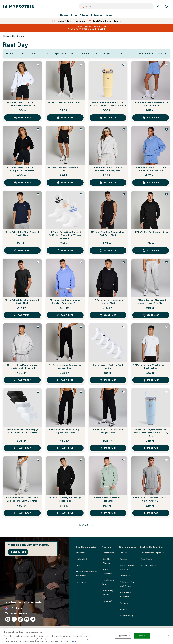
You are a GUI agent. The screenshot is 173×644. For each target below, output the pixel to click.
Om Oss (124, 553)
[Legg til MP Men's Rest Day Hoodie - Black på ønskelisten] (166, 194)
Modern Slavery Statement (127, 567)
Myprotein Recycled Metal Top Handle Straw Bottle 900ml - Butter (108, 104)
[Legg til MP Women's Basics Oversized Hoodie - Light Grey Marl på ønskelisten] (124, 129)
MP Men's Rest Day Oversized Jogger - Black (108, 431)
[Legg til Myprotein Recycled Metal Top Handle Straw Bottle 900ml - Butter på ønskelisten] (124, 65)
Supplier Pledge (127, 616)
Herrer (74, 15)
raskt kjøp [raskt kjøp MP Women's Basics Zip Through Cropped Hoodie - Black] (22, 183)
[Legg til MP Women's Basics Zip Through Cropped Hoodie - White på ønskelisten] (38, 65)
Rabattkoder (147, 559)
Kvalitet (123, 559)
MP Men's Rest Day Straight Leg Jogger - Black (65, 366)
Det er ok (142, 636)
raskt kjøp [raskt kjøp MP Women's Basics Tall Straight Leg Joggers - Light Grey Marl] (22, 513)
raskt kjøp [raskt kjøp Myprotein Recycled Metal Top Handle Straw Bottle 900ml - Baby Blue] (151, 448)
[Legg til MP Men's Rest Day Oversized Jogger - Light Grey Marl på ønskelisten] (166, 262)
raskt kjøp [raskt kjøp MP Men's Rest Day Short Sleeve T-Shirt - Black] (22, 315)
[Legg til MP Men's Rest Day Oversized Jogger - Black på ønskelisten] (124, 392)
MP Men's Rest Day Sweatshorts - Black (65, 169)
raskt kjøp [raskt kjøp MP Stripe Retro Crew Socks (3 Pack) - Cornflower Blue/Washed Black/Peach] (65, 250)
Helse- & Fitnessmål (107, 572)
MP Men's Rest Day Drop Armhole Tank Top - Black (108, 234)
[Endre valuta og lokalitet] (35, 608)
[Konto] (158, 6)
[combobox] (116, 6)
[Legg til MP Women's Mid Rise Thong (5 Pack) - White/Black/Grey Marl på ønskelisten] (38, 392)
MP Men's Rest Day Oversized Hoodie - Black (108, 302)
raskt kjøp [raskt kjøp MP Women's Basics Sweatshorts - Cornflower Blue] (151, 118)
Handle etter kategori (108, 582)
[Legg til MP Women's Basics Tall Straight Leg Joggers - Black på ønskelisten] (81, 392)
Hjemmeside (9, 36)
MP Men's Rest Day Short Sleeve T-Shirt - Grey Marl (151, 499)
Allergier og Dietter (108, 593)
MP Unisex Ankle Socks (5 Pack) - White (108, 366)
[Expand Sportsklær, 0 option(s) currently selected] (64, 54)
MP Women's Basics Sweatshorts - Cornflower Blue (151, 104)
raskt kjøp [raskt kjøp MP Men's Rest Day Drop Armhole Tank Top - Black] (108, 250)
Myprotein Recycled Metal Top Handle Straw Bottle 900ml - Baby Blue (151, 433)
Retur (79, 565)
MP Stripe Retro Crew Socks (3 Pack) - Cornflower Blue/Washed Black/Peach (65, 235)
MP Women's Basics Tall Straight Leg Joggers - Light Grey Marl (22, 499)
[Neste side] (93, 525)
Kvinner (109, 15)
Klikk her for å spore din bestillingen (87, 574)
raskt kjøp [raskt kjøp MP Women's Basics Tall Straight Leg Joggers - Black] (65, 448)
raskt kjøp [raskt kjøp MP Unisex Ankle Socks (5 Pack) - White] (108, 380)
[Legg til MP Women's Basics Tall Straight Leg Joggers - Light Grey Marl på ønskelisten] (38, 460)
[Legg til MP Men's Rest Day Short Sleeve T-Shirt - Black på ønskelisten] (38, 262)
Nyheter (64, 15)
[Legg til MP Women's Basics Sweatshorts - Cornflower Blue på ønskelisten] (166, 65)
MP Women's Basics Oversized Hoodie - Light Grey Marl (108, 169)
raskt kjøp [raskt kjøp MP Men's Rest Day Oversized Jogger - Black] (108, 448)
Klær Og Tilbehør (106, 561)
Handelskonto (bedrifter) (126, 595)
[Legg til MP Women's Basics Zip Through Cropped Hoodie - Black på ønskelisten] (38, 129)
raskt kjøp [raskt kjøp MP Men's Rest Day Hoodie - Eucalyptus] (108, 513)
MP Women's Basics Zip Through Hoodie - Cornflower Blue (151, 169)
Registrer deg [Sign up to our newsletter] (18, 552)
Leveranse (81, 582)
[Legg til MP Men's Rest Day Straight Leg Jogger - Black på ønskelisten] (81, 327)
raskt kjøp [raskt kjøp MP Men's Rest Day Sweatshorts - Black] (65, 183)
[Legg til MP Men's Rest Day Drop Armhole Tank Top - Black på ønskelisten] (124, 194)
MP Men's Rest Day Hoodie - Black (151, 232)
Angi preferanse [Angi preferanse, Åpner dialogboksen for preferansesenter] (123, 636)
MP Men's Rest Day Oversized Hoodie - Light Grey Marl (22, 366)
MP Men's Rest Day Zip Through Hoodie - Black (65, 499)
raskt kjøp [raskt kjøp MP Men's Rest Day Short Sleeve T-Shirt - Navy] (22, 250)
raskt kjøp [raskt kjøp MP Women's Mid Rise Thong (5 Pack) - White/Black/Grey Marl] (22, 448)
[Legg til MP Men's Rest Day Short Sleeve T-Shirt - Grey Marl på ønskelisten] (166, 460)
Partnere (124, 603)
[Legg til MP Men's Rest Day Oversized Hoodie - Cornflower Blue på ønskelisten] (81, 262)
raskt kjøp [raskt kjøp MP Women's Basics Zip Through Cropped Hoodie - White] (22, 118)
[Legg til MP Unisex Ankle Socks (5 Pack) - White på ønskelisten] (124, 327)
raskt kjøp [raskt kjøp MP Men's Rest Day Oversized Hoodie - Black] (108, 315)
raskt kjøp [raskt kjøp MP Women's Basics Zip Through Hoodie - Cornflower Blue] (151, 183)
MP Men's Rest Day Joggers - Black (65, 102)
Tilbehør (84, 15)
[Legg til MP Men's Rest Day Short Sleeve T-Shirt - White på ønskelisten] (166, 327)
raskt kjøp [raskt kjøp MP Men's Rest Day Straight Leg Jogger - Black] (65, 380)
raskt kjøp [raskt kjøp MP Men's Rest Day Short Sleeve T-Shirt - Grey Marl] (151, 513)
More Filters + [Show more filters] (146, 53)
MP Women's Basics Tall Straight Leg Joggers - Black (65, 431)
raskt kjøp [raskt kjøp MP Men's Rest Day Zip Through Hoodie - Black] (65, 513)
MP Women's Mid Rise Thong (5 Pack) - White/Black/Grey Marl (22, 431)
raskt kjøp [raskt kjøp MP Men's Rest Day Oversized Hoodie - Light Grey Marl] (22, 380)
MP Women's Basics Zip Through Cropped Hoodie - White (22, 104)
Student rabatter (149, 565)
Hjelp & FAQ (82, 559)
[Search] (82, 6)
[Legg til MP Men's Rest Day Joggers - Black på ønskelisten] (81, 65)
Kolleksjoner (97, 15)
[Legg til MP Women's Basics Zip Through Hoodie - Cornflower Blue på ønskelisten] (166, 129)
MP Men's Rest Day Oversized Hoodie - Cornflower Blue (65, 302)
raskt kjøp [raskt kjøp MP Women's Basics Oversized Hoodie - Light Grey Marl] (108, 183)
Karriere (123, 609)
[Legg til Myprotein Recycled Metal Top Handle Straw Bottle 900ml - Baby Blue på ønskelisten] (166, 392)
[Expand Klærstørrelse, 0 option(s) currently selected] (89, 54)
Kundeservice (82, 553)
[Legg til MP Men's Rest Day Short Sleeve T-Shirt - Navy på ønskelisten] (38, 194)
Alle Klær (21, 36)
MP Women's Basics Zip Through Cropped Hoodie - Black (22, 169)
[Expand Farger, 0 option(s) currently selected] (113, 54)
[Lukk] (169, 636)
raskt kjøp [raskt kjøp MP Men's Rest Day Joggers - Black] (65, 118)
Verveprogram (153, 553)
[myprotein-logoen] (18, 6)
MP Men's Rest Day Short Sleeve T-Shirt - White (151, 366)
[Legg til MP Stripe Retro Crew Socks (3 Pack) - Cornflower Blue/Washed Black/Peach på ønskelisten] (81, 194)
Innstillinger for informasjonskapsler (24, 602)
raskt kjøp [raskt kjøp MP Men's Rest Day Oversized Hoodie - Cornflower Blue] (65, 315)
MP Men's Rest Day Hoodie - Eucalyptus (108, 499)
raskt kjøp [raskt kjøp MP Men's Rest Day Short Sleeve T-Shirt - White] (151, 380)
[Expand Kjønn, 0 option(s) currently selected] (40, 54)
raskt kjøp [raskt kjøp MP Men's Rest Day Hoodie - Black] (151, 250)
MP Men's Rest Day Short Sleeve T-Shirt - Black (22, 302)
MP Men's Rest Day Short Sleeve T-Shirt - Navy (22, 234)
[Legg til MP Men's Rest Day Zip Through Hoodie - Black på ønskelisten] (81, 460)
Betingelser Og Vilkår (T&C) (127, 584)
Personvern (125, 576)
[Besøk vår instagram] (8, 619)
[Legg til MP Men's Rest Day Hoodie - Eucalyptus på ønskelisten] (124, 460)
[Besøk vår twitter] (33, 619)
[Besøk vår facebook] (14, 619)
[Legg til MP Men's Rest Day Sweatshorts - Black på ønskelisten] (81, 129)
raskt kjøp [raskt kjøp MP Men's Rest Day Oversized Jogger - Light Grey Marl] (151, 315)
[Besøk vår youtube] (27, 619)
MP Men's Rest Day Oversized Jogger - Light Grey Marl (151, 302)
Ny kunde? (107, 601)
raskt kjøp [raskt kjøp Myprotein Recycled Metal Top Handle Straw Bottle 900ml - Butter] (108, 118)
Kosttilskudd (108, 553)
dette (73, 641)
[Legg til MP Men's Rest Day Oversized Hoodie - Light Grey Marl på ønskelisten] (38, 327)
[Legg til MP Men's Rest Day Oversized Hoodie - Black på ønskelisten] (124, 262)
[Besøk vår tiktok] (20, 619)
